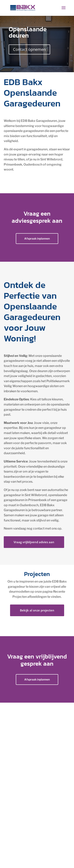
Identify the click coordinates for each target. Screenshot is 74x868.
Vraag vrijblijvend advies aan (34, 542)
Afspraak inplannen (37, 238)
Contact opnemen (29, 49)
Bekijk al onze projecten (37, 610)
